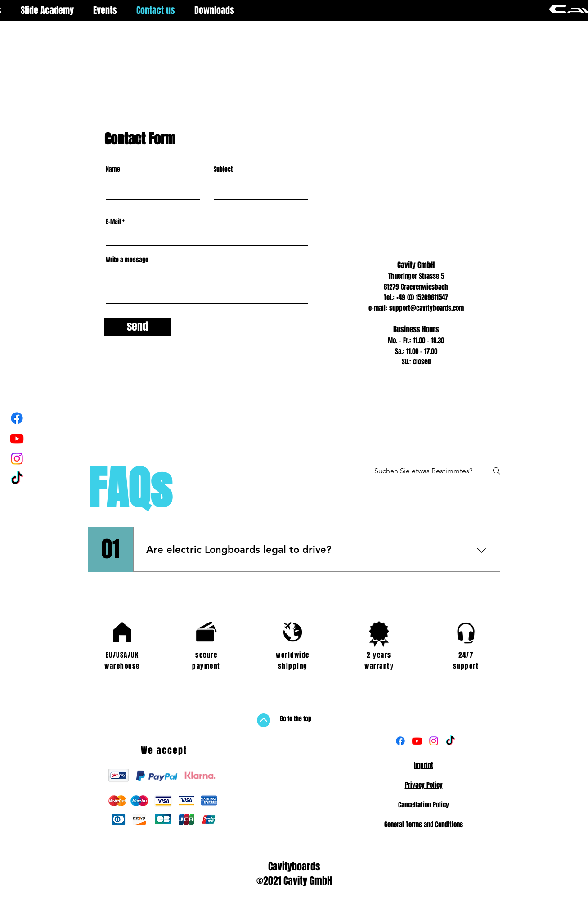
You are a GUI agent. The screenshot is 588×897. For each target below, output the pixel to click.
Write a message (127, 260)
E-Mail (113, 222)
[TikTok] (450, 741)
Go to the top (296, 719)
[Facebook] (17, 418)
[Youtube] (17, 438)
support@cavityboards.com (426, 308)
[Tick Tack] (17, 479)
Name (113, 170)
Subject (223, 170)
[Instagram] (17, 459)
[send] (137, 327)
